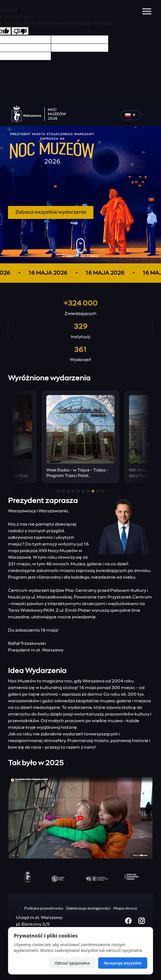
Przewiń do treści (80, 248)
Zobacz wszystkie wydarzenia (51, 212)
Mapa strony (125, 909)
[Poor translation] (20, 31)
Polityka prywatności (44, 909)
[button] (58, 491)
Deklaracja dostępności (88, 909)
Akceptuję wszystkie (123, 963)
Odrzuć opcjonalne (72, 963)
